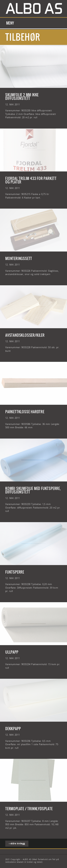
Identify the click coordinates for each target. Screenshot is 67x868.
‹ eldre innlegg (17, 843)
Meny (10, 23)
